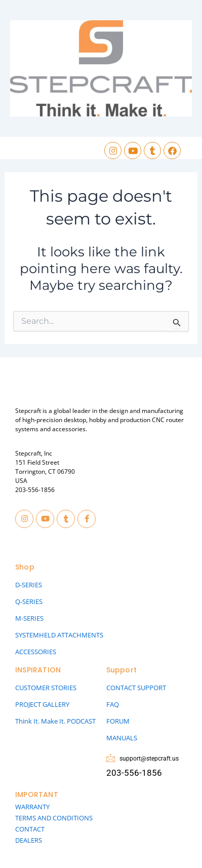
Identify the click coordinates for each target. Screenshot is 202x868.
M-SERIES (29, 618)
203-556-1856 (35, 490)
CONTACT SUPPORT (136, 688)
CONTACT (30, 829)
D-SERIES (29, 585)
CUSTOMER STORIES (46, 688)
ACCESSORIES (36, 652)
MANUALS (122, 738)
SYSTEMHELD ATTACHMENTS (59, 635)
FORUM (118, 721)
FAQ (113, 704)
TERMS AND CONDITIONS (54, 818)
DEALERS (29, 840)
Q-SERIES (29, 601)
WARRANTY (32, 807)
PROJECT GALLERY (42, 704)
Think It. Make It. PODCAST (55, 721)
